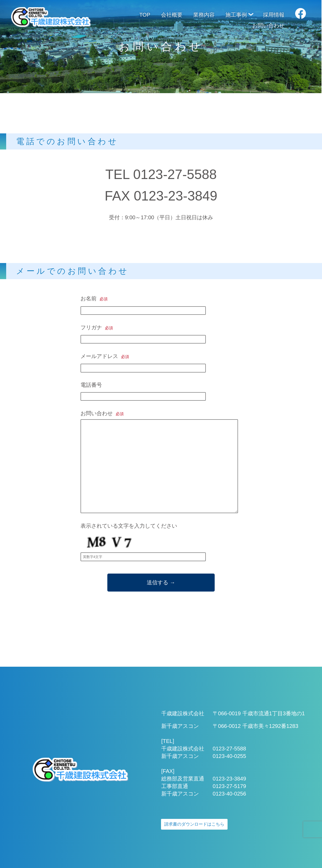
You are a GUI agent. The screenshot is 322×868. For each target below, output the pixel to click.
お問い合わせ (268, 25)
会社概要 (172, 15)
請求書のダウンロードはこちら (194, 824)
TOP (145, 15)
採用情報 (274, 15)
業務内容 (204, 15)
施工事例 (236, 15)
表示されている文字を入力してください (143, 541)
